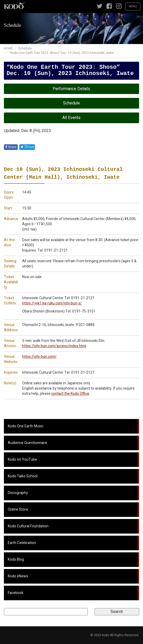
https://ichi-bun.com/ (39, 357)
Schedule (71, 103)
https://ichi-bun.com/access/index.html (54, 346)
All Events (71, 118)
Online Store (18, 509)
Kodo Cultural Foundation (28, 526)
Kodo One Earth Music (26, 426)
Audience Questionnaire (27, 443)
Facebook (16, 593)
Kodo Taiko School (23, 476)
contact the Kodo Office (70, 394)
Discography (18, 493)
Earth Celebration (22, 543)
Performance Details (71, 89)
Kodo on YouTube (22, 459)
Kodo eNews (18, 576)
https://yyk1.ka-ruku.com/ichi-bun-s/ (52, 303)
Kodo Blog (16, 559)
